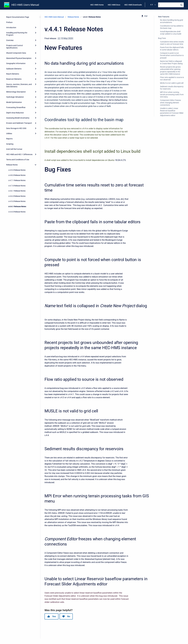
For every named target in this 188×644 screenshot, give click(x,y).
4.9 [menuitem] (152, 5)
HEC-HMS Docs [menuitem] (114, 5)
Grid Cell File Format (14, 149)
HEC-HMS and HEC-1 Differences (19, 154)
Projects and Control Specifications (14, 47)
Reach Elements (13, 74)
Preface (9, 22)
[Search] (171, 5)
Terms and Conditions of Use (18, 160)
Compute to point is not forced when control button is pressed (172, 55)
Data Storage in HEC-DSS (16, 128)
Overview (10, 40)
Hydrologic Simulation (15, 97)
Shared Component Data (16, 53)
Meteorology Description (16, 92)
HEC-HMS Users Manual (25, 5)
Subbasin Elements (14, 69)
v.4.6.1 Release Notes (17, 191)
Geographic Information (16, 63)
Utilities (9, 133)
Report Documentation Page (18, 17)
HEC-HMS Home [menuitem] (97, 5)
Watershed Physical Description (19, 58)
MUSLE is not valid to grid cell (172, 83)
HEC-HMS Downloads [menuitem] (133, 5)
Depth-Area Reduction (15, 113)
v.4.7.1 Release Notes (17, 180)
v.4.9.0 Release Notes (17, 170)
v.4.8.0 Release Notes (17, 175)
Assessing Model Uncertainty (18, 118)
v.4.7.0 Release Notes (17, 186)
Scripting (10, 144)
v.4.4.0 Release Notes (17, 212)
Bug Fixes (162, 38)
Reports (9, 139)
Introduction (11, 28)
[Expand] (36, 28)
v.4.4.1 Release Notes (17, 206)
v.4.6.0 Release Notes (17, 196)
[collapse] (36, 165)
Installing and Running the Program (17, 34)
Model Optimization (14, 102)
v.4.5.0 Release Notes (17, 201)
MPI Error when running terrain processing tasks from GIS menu (172, 95)
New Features (164, 17)
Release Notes (12, 165)
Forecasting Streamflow (16, 107)
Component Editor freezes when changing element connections (170, 103)
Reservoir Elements (14, 79)
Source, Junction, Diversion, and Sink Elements (19, 85)
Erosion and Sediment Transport (19, 123)
